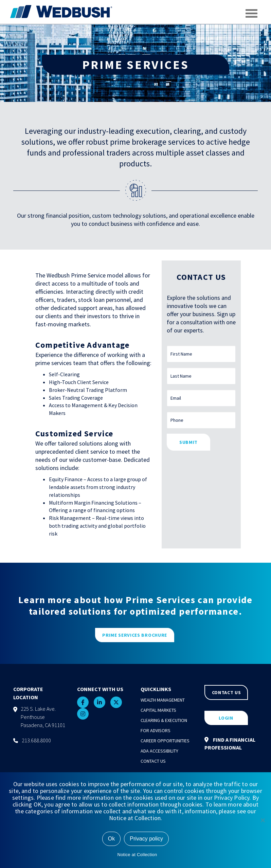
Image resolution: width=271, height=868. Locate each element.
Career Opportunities (165, 741)
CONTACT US (227, 692)
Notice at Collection (137, 855)
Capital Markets (158, 710)
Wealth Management (163, 700)
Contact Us (153, 761)
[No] (263, 820)
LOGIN (226, 718)
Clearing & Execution (164, 720)
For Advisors (156, 730)
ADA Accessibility (159, 751)
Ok (111, 839)
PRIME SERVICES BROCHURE (135, 635)
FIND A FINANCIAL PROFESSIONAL (230, 744)
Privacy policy (146, 839)
